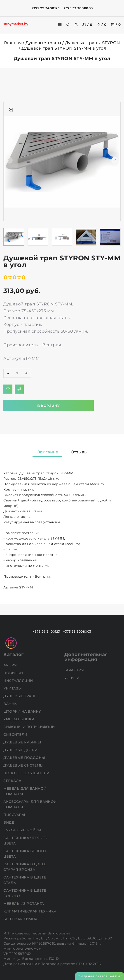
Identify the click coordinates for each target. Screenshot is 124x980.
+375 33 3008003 (78, 8)
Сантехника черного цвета (26, 841)
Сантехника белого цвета (25, 854)
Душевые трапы (43, 43)
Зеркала (13, 781)
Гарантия (75, 670)
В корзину (49, 406)
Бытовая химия (21, 919)
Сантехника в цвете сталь (25, 880)
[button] (115, 160)
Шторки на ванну (23, 711)
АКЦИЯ (11, 665)
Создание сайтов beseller (100, 976)
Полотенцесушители (27, 773)
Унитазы (13, 688)
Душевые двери (21, 750)
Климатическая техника (30, 911)
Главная (13, 43)
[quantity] (17, 373)
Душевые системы (24, 765)
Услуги (73, 678)
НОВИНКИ (14, 673)
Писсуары (15, 815)
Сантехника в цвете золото (25, 893)
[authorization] (76, 24)
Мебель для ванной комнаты (25, 791)
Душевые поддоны (25, 758)
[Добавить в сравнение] (19, 389)
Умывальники (19, 719)
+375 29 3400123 (46, 8)
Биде (9, 822)
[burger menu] (60, 24)
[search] (68, 24)
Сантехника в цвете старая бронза (25, 867)
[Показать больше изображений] (11, 110)
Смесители (16, 734)
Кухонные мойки (23, 830)
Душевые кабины (23, 742)
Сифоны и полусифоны (30, 727)
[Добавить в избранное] (8, 389)
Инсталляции (19, 681)
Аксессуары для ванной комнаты (30, 804)
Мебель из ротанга (24, 904)
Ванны (11, 704)
